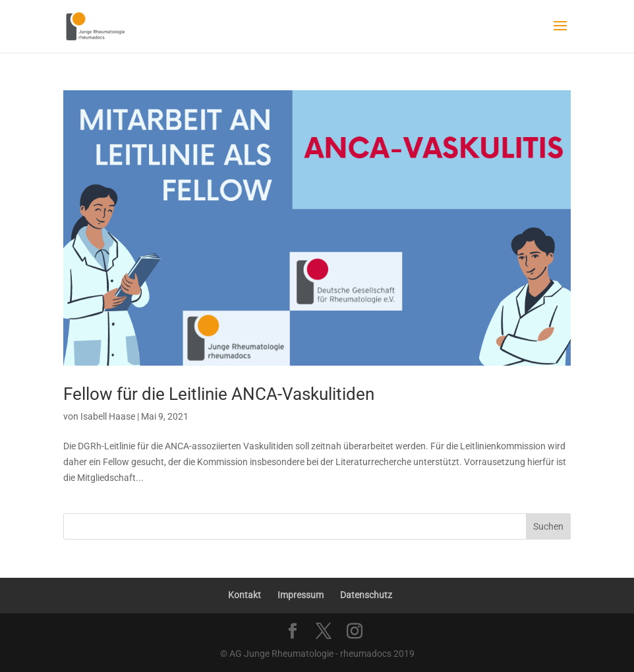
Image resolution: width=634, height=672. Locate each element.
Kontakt (245, 595)
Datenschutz (366, 595)
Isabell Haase (108, 416)
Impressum (301, 595)
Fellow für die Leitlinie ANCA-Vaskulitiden (219, 394)
